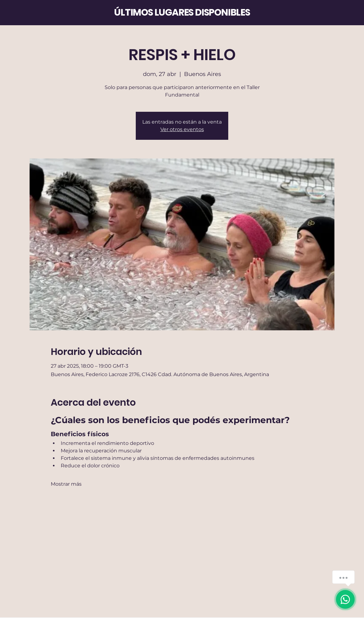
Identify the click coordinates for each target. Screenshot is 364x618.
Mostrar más (66, 484)
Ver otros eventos (182, 129)
